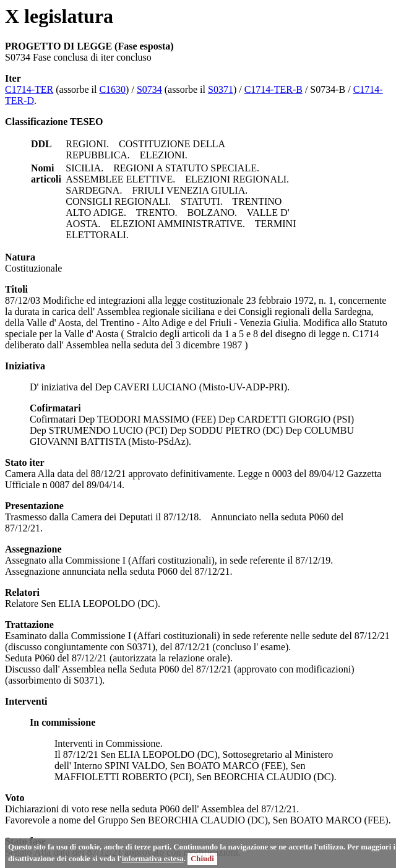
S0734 (149, 89)
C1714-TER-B (273, 89)
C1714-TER (29, 89)
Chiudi (202, 859)
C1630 (112, 89)
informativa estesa (153, 859)
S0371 (221, 89)
